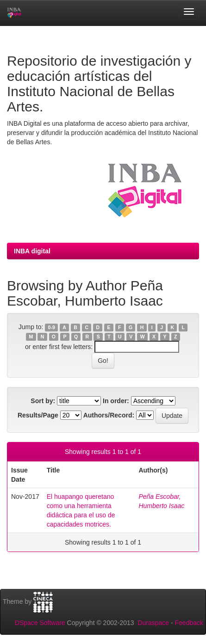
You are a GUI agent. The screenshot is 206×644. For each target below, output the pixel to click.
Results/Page (38, 415)
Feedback (189, 623)
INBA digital (32, 251)
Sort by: (43, 401)
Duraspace (153, 623)
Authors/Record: (109, 415)
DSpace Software (40, 623)
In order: (116, 401)
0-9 (52, 327)
